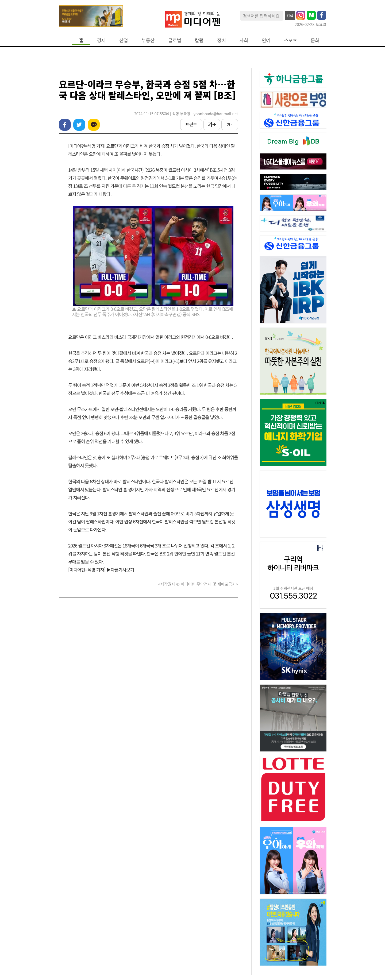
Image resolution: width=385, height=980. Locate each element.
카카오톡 (94, 125)
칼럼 (199, 40)
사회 (244, 40)
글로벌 (175, 40)
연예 (266, 40)
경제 (101, 40)
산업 (124, 40)
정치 (221, 40)
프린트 (191, 124)
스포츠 (291, 40)
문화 (315, 40)
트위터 (79, 125)
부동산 (148, 40)
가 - (230, 124)
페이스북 (65, 125)
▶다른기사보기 (120, 570)
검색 (290, 16)
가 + (212, 124)
